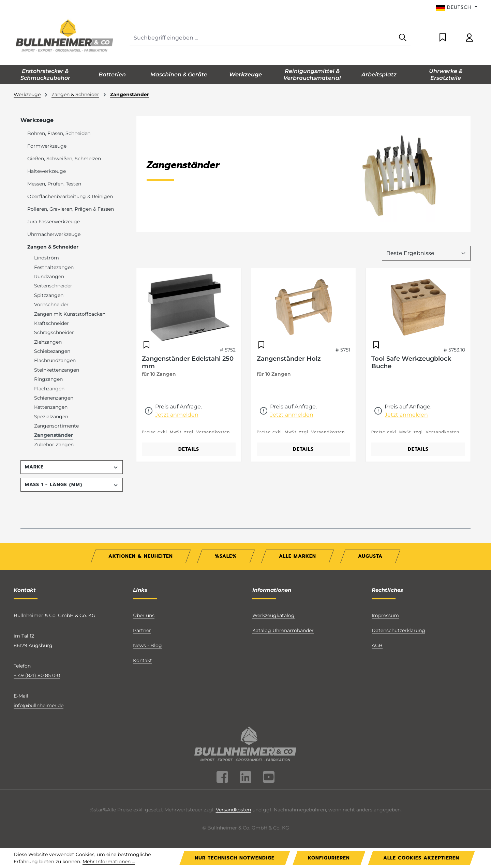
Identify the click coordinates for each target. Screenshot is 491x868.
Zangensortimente (56, 426)
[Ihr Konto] (469, 38)
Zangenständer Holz (289, 359)
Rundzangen (49, 276)
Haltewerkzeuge (47, 171)
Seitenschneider (53, 286)
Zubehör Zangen (54, 445)
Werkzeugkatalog (273, 615)
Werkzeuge (37, 120)
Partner (142, 630)
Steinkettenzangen (57, 370)
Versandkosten (233, 810)
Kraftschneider (51, 323)
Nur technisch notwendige (235, 858)
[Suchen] (403, 38)
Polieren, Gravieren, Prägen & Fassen (71, 209)
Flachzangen (49, 389)
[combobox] (262, 38)
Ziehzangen (48, 342)
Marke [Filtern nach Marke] (72, 467)
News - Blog (147, 645)
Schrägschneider (54, 332)
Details (189, 449)
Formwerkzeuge (47, 146)
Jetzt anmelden (177, 415)
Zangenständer (54, 435)
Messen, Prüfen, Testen (54, 184)
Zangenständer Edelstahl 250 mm (188, 362)
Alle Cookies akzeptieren (421, 858)
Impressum (385, 615)
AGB (377, 645)
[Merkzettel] (443, 38)
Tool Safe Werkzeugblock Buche (411, 362)
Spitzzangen (49, 295)
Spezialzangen (51, 417)
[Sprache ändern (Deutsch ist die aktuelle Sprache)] (457, 8)
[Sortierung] (426, 253)
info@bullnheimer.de (39, 705)
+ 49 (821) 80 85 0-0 (37, 675)
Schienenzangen (54, 398)
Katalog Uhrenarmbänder (283, 630)
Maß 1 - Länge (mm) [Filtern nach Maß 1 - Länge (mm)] (72, 485)
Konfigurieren (329, 858)
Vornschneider (51, 304)
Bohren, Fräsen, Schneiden (59, 133)
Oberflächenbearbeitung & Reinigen (70, 196)
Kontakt (143, 660)
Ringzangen (48, 379)
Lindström (47, 258)
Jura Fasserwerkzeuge (54, 222)
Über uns (144, 615)
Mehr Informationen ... (109, 862)
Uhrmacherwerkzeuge (54, 234)
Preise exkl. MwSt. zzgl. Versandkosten (186, 432)
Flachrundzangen (55, 360)
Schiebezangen (52, 351)
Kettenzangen (51, 407)
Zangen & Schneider (53, 247)
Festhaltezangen (54, 267)
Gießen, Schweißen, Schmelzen (64, 159)
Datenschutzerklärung (398, 630)
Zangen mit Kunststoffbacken (70, 314)
